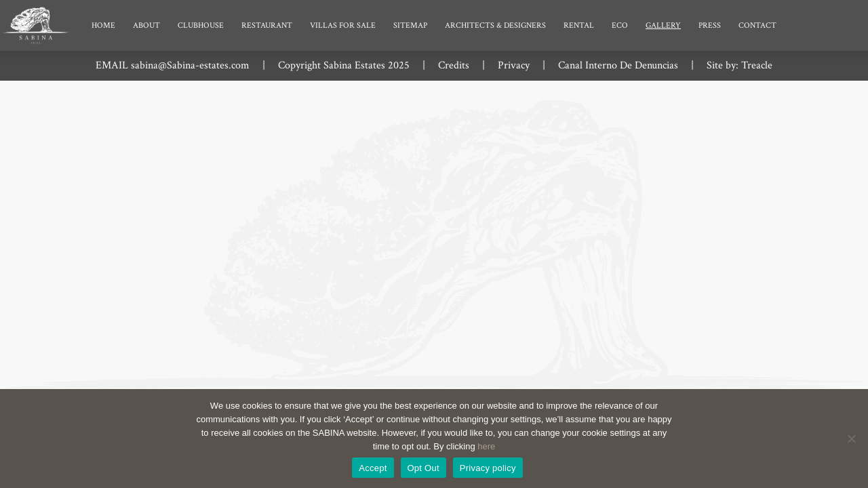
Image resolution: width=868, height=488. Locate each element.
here (486, 446)
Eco (620, 25)
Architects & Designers (495, 25)
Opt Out (423, 468)
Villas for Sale (343, 25)
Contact (757, 25)
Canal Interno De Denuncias (618, 65)
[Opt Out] (851, 439)
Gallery (663, 25)
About (146, 25)
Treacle (757, 65)
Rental (579, 25)
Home (103, 25)
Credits (454, 65)
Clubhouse (201, 25)
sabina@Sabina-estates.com (190, 65)
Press (710, 25)
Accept (373, 468)
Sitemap (410, 25)
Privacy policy (488, 468)
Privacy (514, 65)
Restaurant (267, 25)
